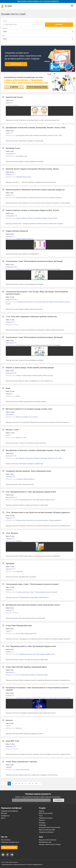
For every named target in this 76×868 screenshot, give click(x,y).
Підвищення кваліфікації (9, 811)
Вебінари (4, 813)
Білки (8, 388)
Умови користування (20, 864)
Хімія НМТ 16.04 (13, 741)
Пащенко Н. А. (10, 322)
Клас (3, 36)
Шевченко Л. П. (11, 569)
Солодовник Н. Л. (11, 216)
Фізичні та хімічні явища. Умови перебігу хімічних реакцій (30, 368)
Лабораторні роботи (46, 818)
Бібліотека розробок (46, 813)
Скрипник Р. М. (11, 477)
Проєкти (42, 820)
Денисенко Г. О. (11, 672)
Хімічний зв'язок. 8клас (24, 177)
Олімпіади (42, 825)
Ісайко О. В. (9, 133)
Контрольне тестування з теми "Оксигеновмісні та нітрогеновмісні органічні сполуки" (43, 698)
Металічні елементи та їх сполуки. (27, 417)
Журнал (42, 811)
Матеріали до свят (45, 842)
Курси (3, 818)
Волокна (19, 541)
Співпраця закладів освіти (10, 842)
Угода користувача (7, 864)
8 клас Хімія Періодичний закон (19, 626)
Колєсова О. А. (10, 236)
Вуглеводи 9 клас (13, 148)
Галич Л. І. (9, 631)
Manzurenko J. (10, 415)
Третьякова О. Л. (11, 343)
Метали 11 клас (12, 430)
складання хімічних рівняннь (26, 479)
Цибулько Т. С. (10, 174)
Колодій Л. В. (10, 696)
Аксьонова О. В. (11, 154)
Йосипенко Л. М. (11, 373)
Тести (41, 816)
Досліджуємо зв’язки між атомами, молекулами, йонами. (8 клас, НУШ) (36, 128)
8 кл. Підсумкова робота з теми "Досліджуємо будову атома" (31, 492)
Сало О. (8, 435)
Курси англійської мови (47, 830)
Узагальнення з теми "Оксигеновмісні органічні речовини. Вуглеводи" (34, 261)
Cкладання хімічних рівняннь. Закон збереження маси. (29, 471)
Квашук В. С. (10, 590)
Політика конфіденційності (35, 864)
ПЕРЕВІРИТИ (59, 800)
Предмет (5, 28)
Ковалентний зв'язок (14, 97)
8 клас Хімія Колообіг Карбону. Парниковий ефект (26, 667)
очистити (37, 24)
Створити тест (16, 64)
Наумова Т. (9, 394)
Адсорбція (10, 563)
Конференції (5, 816)
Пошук (5, 21)
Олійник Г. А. (10, 195)
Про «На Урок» (6, 840)
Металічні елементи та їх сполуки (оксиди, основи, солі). (29, 409)
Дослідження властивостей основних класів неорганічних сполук (33, 605)
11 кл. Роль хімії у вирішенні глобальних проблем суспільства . (32, 317)
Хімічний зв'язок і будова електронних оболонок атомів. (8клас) (32, 169)
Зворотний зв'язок (9, 847)
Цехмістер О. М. (11, 746)
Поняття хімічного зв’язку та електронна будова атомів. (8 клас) (32, 210)
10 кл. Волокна (12, 533)
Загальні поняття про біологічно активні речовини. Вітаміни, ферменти (39, 520)
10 (36, 783)
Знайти (59, 25)
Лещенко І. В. (10, 610)
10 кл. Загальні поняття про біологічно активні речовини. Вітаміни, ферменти (38, 512)
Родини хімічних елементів (17, 231)
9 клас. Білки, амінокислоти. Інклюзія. (22, 762)
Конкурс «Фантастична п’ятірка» (50, 844)
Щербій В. (9, 767)
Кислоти (9, 720)
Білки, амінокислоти (23, 770)
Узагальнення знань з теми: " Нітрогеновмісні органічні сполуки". (33, 584)
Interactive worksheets (46, 832)
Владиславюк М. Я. (12, 267)
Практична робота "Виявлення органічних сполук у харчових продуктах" (35, 190)
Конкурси (42, 823)
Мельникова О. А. (11, 497)
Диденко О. (9, 103)
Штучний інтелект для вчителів (50, 827)
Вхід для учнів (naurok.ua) (48, 840)
